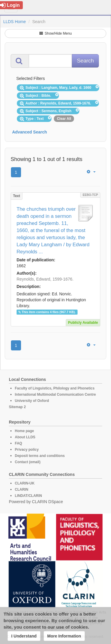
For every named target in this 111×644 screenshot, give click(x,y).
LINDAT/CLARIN (28, 496)
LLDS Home (15, 22)
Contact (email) (28, 462)
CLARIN (21, 490)
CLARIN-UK (25, 483)
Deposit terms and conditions (40, 456)
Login (10, 5)
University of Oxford (32, 401)
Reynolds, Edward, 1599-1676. (45, 279)
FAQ (18, 443)
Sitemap (16, 407)
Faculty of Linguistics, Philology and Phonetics (55, 388)
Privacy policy (27, 450)
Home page (24, 431)
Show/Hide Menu (56, 33)
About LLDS (25, 437)
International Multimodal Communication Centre (55, 395)
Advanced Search (30, 132)
